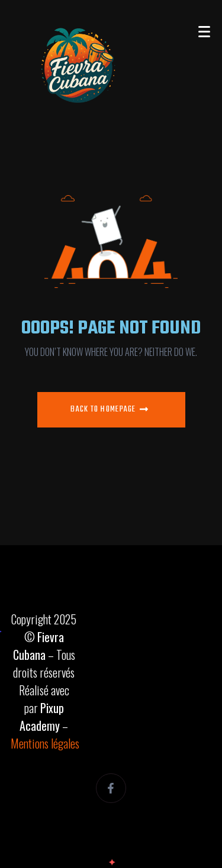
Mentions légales (45, 743)
